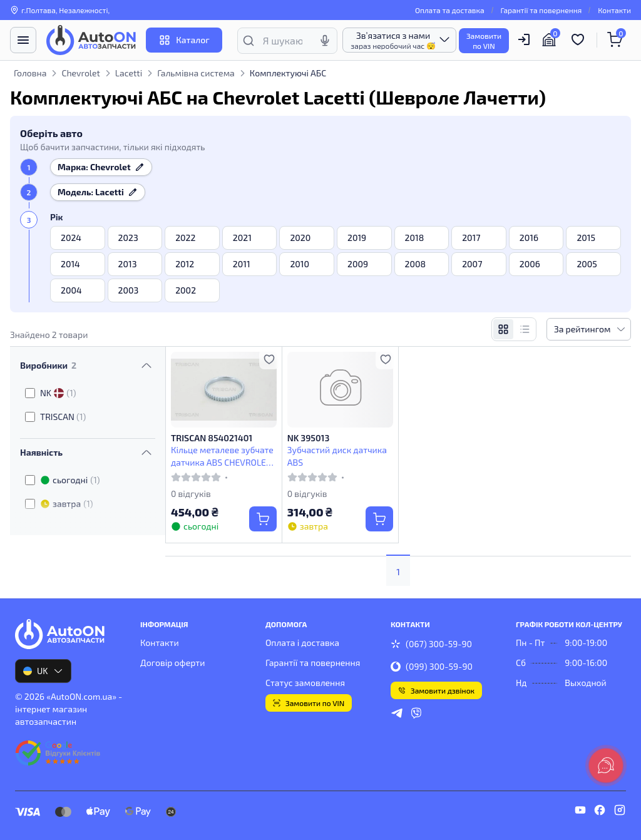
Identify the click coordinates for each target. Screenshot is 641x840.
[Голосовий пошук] (325, 41)
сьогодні (70, 480)
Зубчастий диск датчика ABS (337, 456)
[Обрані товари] (580, 40)
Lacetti (129, 73)
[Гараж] (551, 40)
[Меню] (23, 40)
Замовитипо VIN (484, 41)
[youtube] (580, 812)
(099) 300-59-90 (432, 666)
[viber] (416, 715)
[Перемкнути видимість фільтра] (146, 366)
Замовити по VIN (309, 703)
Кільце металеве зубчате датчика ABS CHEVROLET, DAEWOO (222, 456)
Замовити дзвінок (436, 690)
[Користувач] (524, 39)
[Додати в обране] (269, 359)
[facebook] (600, 812)
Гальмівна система (196, 73)
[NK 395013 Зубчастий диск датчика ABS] (340, 390)
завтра (66, 504)
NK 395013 (309, 438)
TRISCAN (63, 417)
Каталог (184, 40)
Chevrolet (80, 73)
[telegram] (397, 715)
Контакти (614, 10)
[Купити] (263, 519)
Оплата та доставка (450, 10)
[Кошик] (617, 40)
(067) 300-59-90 (431, 644)
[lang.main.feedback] (606, 766)
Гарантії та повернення (541, 10)
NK (58, 393)
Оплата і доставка (302, 643)
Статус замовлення (305, 683)
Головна (30, 73)
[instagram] (620, 812)
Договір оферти (172, 663)
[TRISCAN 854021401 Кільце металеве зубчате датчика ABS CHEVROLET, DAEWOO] (224, 390)
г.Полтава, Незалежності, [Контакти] (60, 10)
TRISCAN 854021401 (212, 438)
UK (43, 671)
